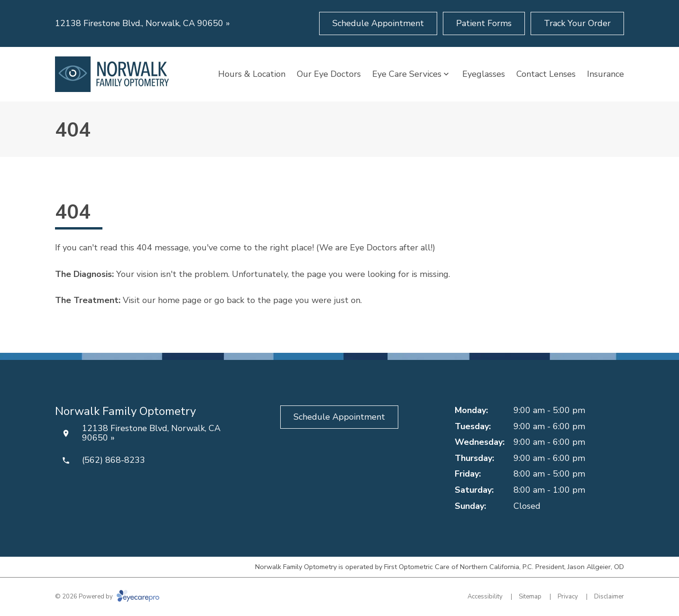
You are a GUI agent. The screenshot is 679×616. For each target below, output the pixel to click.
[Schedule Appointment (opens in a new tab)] (378, 23)
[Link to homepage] (112, 74)
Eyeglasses (484, 74)
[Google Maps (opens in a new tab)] (371, 453)
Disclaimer (609, 597)
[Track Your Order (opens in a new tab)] (577, 23)
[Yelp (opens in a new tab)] (339, 453)
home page (180, 300)
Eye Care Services (407, 74)
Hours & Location (252, 74)
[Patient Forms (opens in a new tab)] (484, 23)
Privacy (568, 597)
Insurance (606, 74)
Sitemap (530, 597)
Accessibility (485, 597)
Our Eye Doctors (329, 74)
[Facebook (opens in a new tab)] (308, 453)
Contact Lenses (546, 74)
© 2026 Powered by (107, 597)
